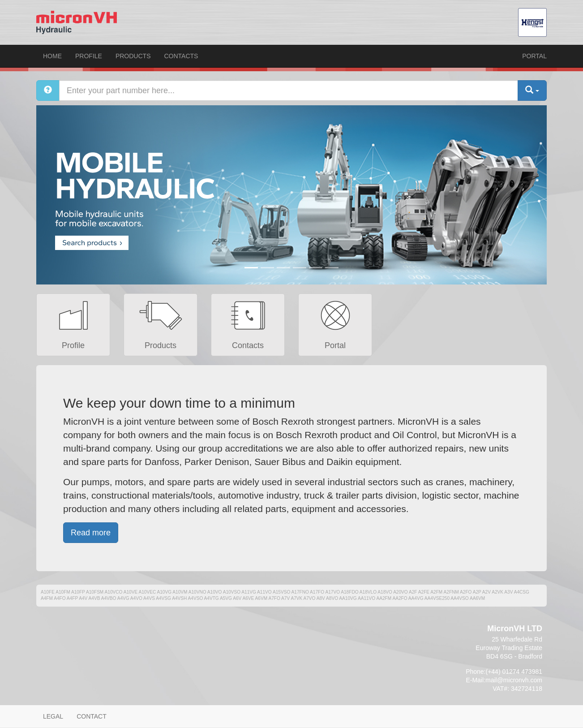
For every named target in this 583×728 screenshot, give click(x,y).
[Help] (48, 90)
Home (52, 56)
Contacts (181, 56)
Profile (89, 56)
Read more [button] (91, 533)
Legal (53, 716)
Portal (534, 56)
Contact (92, 716)
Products (133, 56)
